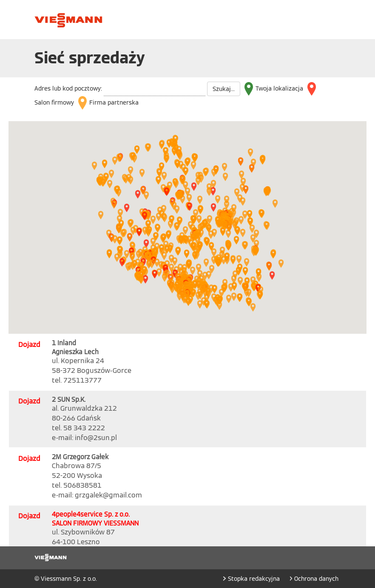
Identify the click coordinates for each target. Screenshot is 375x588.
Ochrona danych (316, 579)
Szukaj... (224, 89)
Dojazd (29, 345)
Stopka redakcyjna (255, 579)
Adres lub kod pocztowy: (68, 88)
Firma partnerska (114, 102)
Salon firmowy (54, 102)
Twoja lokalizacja (279, 88)
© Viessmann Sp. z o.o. (66, 579)
